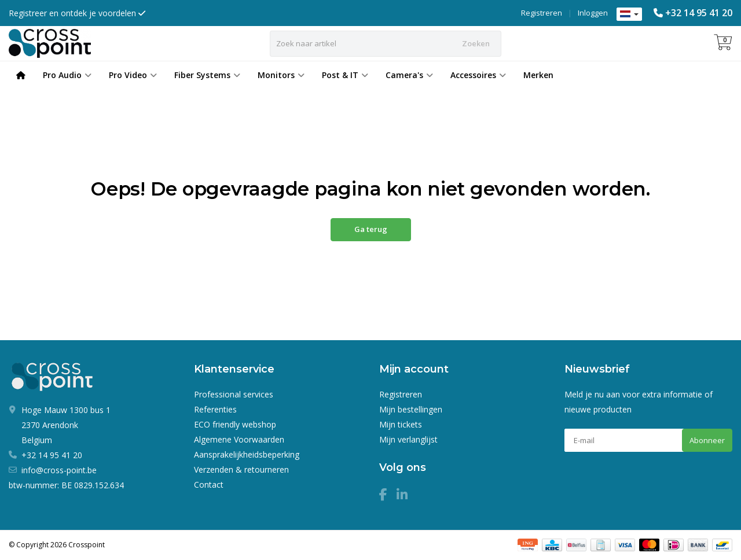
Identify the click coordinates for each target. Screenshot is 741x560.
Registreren (542, 13)
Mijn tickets (401, 424)
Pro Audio (67, 75)
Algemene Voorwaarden (239, 439)
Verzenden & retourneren (241, 469)
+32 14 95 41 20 (699, 13)
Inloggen (593, 13)
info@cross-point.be (59, 470)
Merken (538, 75)
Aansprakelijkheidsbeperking (247, 454)
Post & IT (345, 75)
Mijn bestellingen (411, 409)
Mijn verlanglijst (408, 439)
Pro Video (133, 75)
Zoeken (476, 43)
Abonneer (707, 440)
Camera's (409, 75)
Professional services (234, 394)
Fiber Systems (207, 75)
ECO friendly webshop (235, 424)
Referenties (215, 409)
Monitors (281, 75)
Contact (209, 485)
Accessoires (478, 75)
